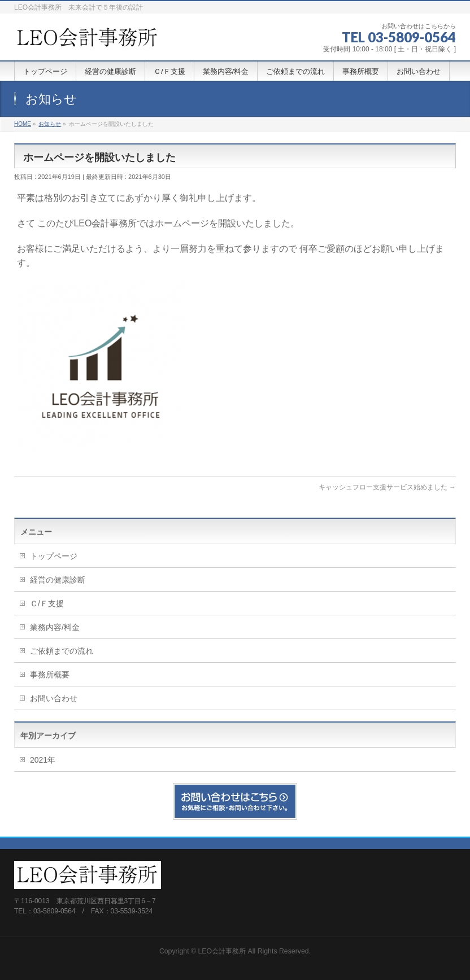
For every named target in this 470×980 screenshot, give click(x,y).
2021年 (43, 760)
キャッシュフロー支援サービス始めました (387, 487)
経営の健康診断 (58, 580)
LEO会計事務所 (222, 951)
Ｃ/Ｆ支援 (47, 603)
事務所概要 (50, 675)
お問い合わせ (54, 698)
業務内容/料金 (55, 627)
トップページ (54, 556)
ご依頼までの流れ (62, 651)
